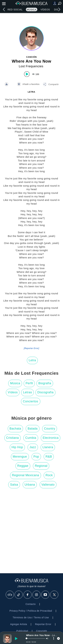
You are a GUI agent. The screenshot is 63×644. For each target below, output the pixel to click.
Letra (32, 360)
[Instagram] (37, 595)
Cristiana (13, 438)
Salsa (14, 485)
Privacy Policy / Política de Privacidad (31, 611)
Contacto (31, 604)
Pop (36, 457)
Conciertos (30, 401)
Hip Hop (17, 447)
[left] (4, 9)
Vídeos (45, 10)
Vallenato (48, 485)
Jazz (33, 447)
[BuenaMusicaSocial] (10, 595)
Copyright (41, 631)
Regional (41, 466)
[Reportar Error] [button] (32, 348)
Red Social (15, 10)
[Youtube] (46, 595)
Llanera (48, 447)
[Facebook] (28, 595)
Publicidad (22, 631)
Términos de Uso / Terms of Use (31, 617)
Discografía (45, 392)
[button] (51, 85)
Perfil (29, 383)
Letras (27, 392)
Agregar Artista (19, 624)
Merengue (20, 457)
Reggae (23, 466)
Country (50, 429)
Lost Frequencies (31, 66)
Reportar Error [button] (43, 624)
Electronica (51, 438)
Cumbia (31, 438)
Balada (33, 429)
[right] (59, 9)
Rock (49, 475)
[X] (54, 595)
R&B (49, 457)
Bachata (15, 429)
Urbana (30, 485)
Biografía (45, 383)
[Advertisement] (32, 532)
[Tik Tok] (19, 595)
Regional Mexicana (26, 475)
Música (32, 10)
